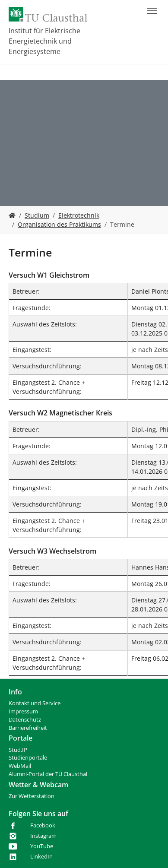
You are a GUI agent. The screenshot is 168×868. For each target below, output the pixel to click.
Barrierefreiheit (28, 728)
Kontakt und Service (35, 703)
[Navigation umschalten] (152, 11)
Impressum (23, 711)
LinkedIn (41, 857)
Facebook (43, 825)
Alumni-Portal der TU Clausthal (48, 774)
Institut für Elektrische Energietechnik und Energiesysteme (44, 41)
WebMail (20, 766)
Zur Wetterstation (32, 796)
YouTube (42, 846)
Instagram (43, 836)
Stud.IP (18, 750)
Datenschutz (25, 720)
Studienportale (28, 758)
